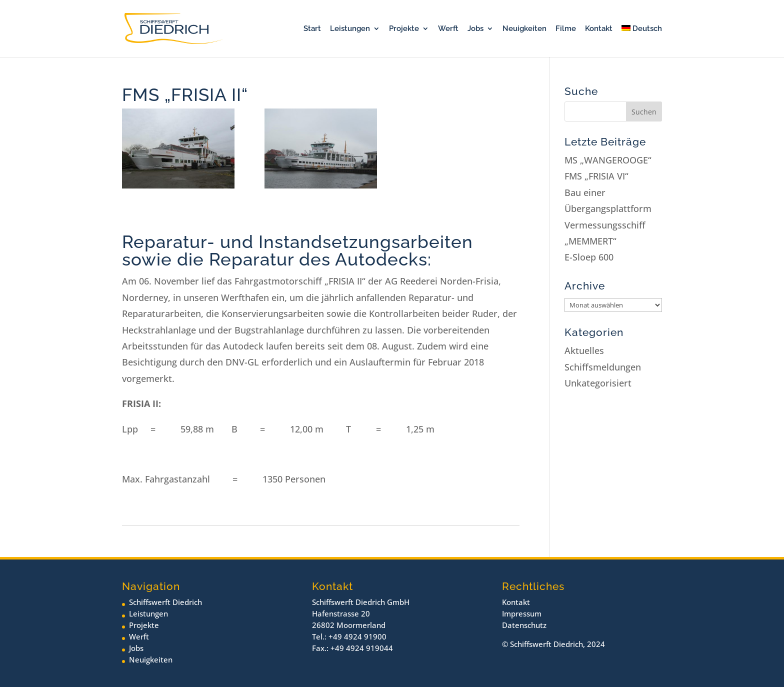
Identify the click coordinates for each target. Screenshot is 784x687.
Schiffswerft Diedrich (165, 602)
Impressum (522, 613)
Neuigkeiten (524, 29)
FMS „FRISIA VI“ (596, 176)
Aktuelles (584, 350)
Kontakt (599, 29)
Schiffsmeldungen (603, 367)
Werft (448, 29)
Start (312, 29)
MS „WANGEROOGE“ (608, 160)
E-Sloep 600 (589, 257)
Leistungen (350, 29)
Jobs (475, 29)
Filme (566, 29)
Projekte (404, 29)
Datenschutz (524, 625)
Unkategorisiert (598, 383)
